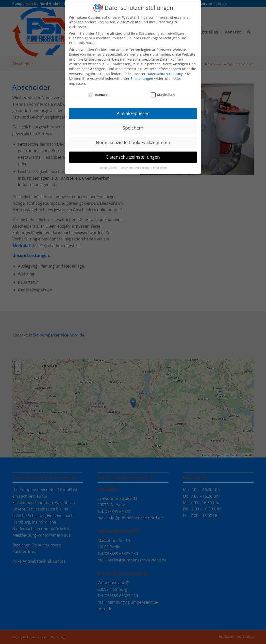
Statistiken (163, 91)
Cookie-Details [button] (108, 164)
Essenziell (99, 91)
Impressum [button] (160, 164)
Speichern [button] (133, 124)
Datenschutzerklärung (165, 70)
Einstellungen (142, 75)
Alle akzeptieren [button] (133, 110)
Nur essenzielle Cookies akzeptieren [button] (133, 139)
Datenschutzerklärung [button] (135, 164)
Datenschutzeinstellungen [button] (133, 153)
